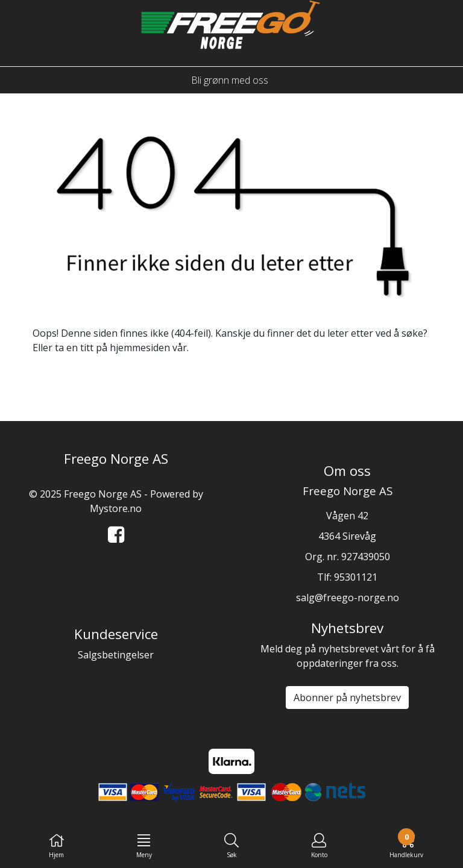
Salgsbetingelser (116, 655)
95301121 (356, 577)
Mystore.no (116, 508)
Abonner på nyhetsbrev (347, 698)
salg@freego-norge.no (348, 598)
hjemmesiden (140, 348)
